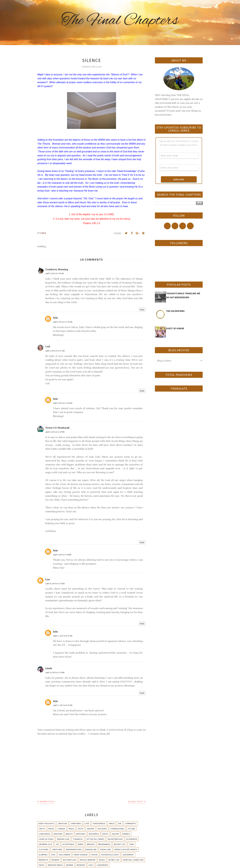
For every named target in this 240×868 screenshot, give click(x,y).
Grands (126, 834)
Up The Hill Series (95, 839)
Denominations (74, 849)
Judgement (128, 855)
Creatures (57, 849)
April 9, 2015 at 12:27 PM (55, 432)
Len (48, 579)
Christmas (76, 823)
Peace (72, 829)
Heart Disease (81, 855)
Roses (102, 860)
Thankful (78, 839)
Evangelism (91, 849)
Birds (81, 844)
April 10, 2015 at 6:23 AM (55, 583)
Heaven (91, 829)
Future (131, 829)
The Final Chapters (120, 21)
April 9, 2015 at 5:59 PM (62, 555)
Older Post (136, 802)
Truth (42, 829)
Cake (132, 844)
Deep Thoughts (47, 823)
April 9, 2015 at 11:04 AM (63, 403)
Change (61, 829)
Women (70, 865)
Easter (115, 834)
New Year (58, 834)
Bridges (91, 844)
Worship (81, 865)
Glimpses (43, 855)
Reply (142, 310)
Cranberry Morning (57, 269)
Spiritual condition (133, 860)
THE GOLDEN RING (175, 311)
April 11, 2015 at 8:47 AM (63, 636)
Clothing (44, 849)
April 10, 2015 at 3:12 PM (55, 672)
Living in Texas (46, 839)
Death (105, 834)
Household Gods (110, 855)
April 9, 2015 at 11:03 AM (63, 322)
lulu (55, 318)
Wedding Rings (55, 865)
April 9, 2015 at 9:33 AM (54, 273)
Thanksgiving (117, 829)
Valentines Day (115, 839)
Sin (120, 823)
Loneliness (44, 834)
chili (91, 865)
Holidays (102, 829)
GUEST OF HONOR (175, 328)
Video (42, 865)
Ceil (48, 346)
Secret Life (114, 860)
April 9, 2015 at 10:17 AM (55, 351)
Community (130, 823)
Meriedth (43, 860)
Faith (81, 829)
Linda (49, 668)
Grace (112, 823)
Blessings (94, 834)
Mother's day (70, 860)
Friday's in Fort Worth (126, 849)
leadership (102, 865)
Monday (56, 860)
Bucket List (120, 844)
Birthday (81, 834)
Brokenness (104, 844)
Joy (57, 844)
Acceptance (69, 844)
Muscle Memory (88, 860)
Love (87, 823)
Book (51, 829)
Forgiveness (99, 823)
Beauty (69, 834)
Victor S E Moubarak (57, 428)
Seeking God (63, 839)
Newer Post (47, 802)
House (94, 855)
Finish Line (105, 849)
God (53, 855)
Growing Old (45, 844)
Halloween (65, 855)
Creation (62, 823)
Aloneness (132, 839)
